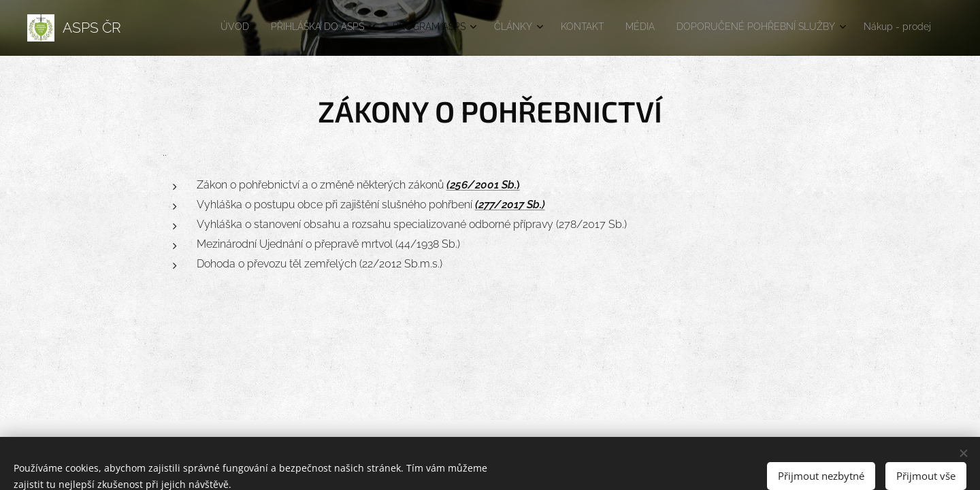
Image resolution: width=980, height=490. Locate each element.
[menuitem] (755, 28)
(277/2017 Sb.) (510, 205)
